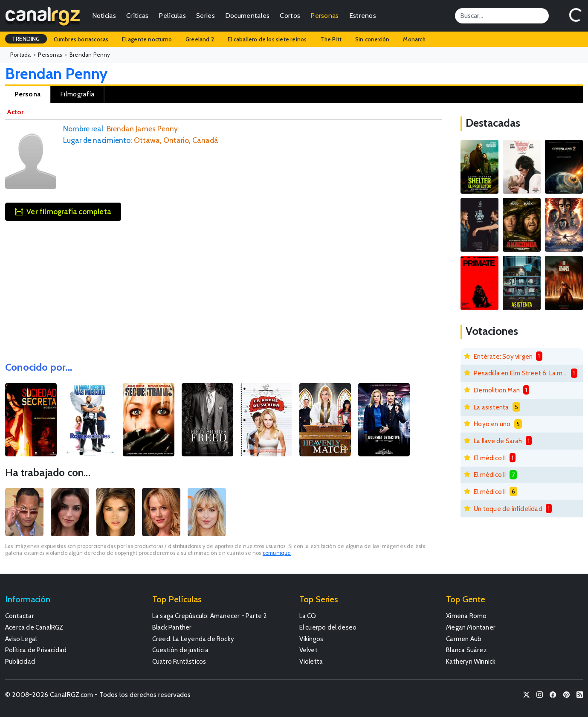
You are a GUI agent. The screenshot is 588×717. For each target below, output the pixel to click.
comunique (277, 553)
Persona (28, 94)
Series (206, 16)
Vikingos (311, 639)
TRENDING (26, 39)
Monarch (414, 39)
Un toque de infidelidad (508, 509)
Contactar (20, 616)
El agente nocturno (147, 39)
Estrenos (363, 16)
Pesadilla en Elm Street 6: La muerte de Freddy (521, 373)
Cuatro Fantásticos (179, 661)
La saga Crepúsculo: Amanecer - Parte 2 (210, 616)
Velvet (308, 650)
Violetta (311, 661)
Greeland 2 (200, 39)
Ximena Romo (466, 616)
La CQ (308, 616)
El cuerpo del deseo (328, 627)
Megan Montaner (471, 627)
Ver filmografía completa (63, 211)
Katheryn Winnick (471, 661)
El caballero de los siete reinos (267, 39)
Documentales (248, 16)
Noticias (104, 16)
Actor (15, 112)
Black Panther (172, 627)
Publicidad (20, 661)
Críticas (137, 16)
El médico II (490, 458)
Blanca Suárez (466, 650)
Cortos (290, 16)
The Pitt (331, 39)
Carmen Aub (464, 639)
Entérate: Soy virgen (503, 356)
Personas (324, 16)
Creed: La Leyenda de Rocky (193, 639)
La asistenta (491, 407)
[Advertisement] (223, 288)
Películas (172, 16)
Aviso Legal (21, 639)
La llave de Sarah (498, 441)
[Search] (502, 16)
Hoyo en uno (492, 424)
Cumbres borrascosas (81, 39)
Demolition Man (497, 390)
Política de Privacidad (36, 650)
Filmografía (77, 94)
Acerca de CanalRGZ (34, 627)
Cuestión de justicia (180, 650)
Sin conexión (372, 39)
